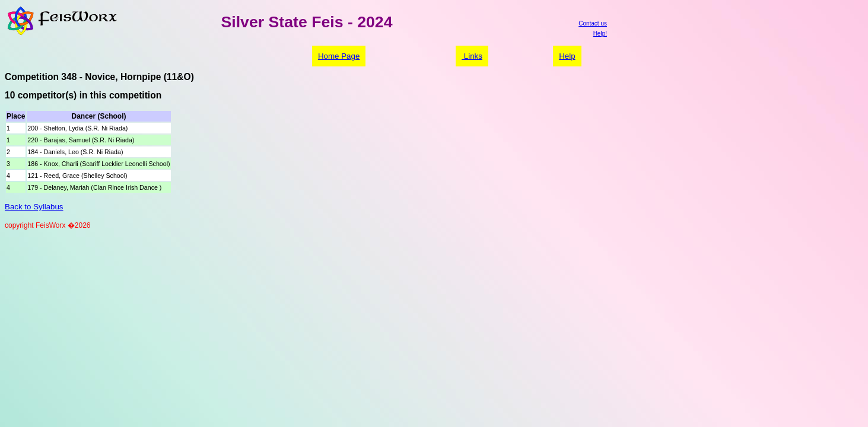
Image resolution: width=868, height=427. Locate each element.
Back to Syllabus (34, 207)
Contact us (593, 23)
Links (472, 56)
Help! (600, 34)
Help (567, 56)
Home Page (339, 56)
